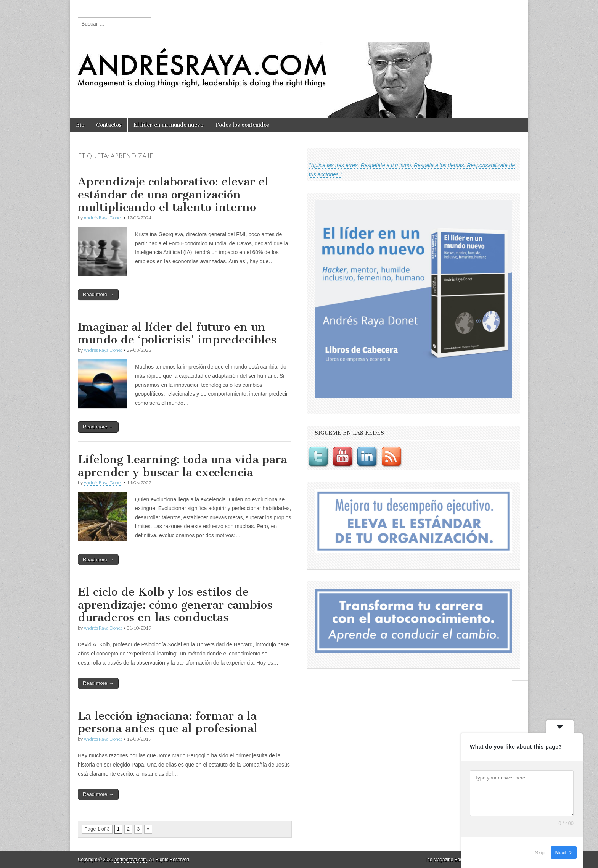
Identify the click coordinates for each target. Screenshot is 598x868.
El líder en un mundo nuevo (168, 125)
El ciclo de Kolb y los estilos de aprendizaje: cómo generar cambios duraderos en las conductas (175, 605)
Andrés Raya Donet (103, 218)
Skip (540, 853)
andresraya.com (131, 860)
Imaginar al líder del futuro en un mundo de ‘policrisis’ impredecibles (177, 333)
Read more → (98, 294)
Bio (80, 125)
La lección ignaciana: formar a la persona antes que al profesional (168, 722)
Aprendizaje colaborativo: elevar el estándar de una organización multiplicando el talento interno (173, 194)
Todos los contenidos (242, 125)
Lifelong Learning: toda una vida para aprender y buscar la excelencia (182, 466)
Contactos (109, 125)
